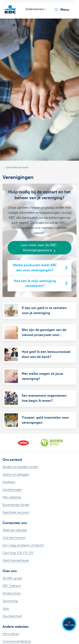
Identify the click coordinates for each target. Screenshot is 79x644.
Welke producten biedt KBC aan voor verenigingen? (35, 268)
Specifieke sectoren (17, 167)
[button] (62, 10)
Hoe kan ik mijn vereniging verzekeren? (35, 284)
